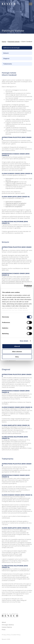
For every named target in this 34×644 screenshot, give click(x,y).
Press (4, 630)
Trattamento (8, 64)
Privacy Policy (6, 635)
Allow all (17, 346)
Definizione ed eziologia (11, 48)
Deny (17, 357)
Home (4, 42)
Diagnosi (6, 59)
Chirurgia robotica (8, 625)
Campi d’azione (7, 627)
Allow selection (17, 351)
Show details (24, 341)
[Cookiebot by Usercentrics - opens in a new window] (24, 286)
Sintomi (6, 53)
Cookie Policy (16, 635)
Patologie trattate (14, 42)
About (4, 622)
